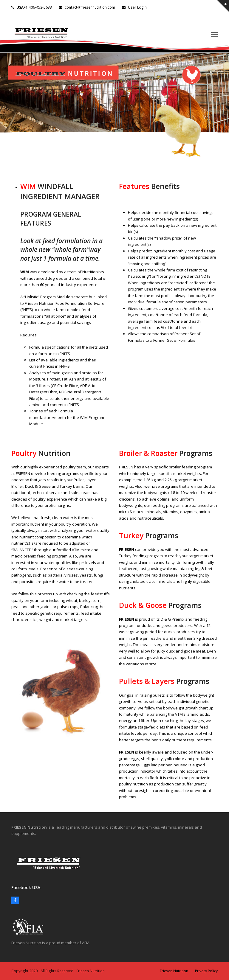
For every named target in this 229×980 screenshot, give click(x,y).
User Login (137, 7)
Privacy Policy (206, 971)
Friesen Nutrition (174, 971)
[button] (214, 34)
